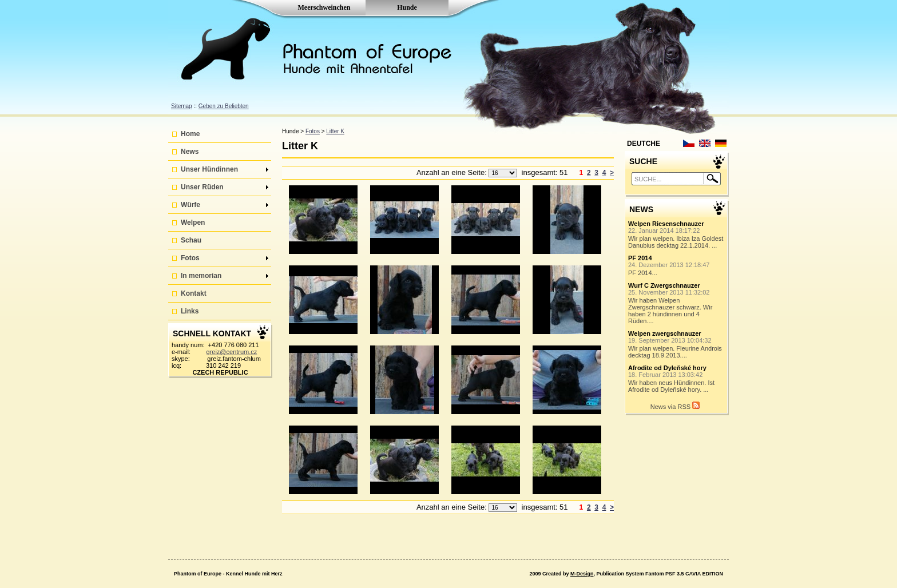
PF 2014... (677, 265)
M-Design (582, 574)
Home (190, 134)
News (190, 152)
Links (190, 311)
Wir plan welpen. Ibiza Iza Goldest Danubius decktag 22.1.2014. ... (677, 235)
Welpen (193, 223)
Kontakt (194, 293)
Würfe (225, 205)
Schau (191, 240)
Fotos (225, 258)
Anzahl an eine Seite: (453, 172)
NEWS (641, 209)
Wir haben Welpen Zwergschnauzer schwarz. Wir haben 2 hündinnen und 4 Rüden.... (677, 303)
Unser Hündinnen (225, 169)
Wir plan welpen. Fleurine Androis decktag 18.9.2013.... (677, 344)
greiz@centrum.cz (232, 352)
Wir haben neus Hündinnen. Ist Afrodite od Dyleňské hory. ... (677, 379)
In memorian (225, 276)
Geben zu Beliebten (224, 106)
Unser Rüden (225, 187)
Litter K (335, 131)
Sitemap (182, 106)
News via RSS (675, 406)
